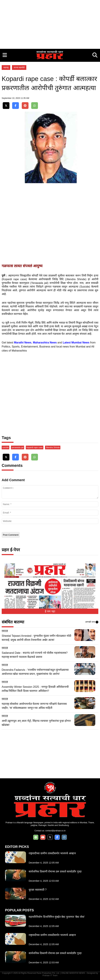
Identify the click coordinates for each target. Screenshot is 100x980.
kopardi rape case (34, 447)
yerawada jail (18, 447)
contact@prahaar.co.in (55, 831)
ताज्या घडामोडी (19, 68)
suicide (5, 447)
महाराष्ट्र (6, 68)
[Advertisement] (50, 24)
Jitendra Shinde (53, 447)
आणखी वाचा (92, 622)
